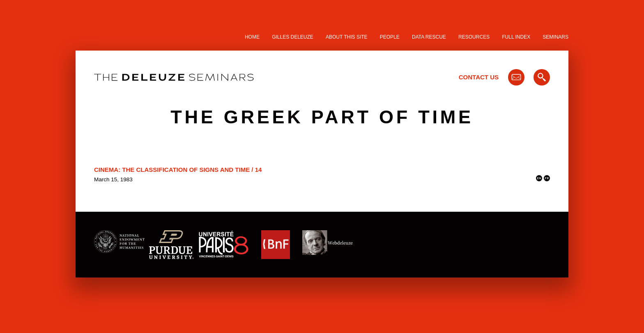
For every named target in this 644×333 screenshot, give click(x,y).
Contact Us (479, 77)
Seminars (555, 37)
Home (252, 37)
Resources (474, 37)
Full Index (516, 37)
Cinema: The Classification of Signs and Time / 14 (178, 170)
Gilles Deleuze (293, 37)
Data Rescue (429, 37)
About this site (347, 37)
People (390, 37)
